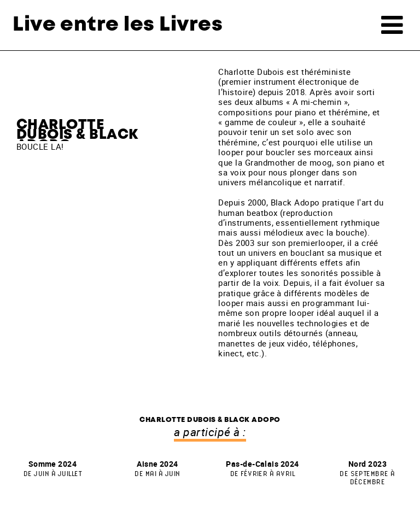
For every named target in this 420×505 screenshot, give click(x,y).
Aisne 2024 (157, 468)
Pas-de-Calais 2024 (262, 468)
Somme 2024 (52, 468)
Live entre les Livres (118, 25)
